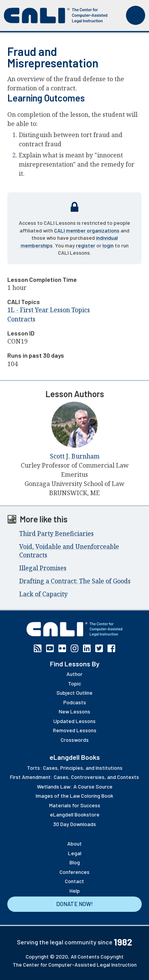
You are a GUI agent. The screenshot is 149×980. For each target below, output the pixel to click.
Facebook (111, 648)
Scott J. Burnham (75, 456)
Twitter (99, 648)
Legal (75, 853)
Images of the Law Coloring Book (74, 796)
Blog (75, 862)
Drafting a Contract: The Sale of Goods (75, 581)
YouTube (50, 648)
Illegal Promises (43, 568)
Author (74, 674)
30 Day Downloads (74, 824)
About (74, 843)
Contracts (21, 319)
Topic (74, 683)
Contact (74, 881)
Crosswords (75, 740)
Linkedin (87, 648)
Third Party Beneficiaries (56, 533)
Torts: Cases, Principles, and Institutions (75, 768)
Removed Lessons (75, 730)
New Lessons (74, 711)
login (108, 245)
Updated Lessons (74, 721)
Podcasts (75, 702)
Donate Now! (74, 904)
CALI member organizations (87, 230)
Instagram (74, 648)
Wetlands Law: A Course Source (75, 786)
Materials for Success (75, 805)
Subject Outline (74, 693)
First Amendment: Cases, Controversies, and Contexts (74, 777)
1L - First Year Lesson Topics (49, 310)
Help (75, 891)
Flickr (62, 648)
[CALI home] (56, 16)
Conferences (74, 872)
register (86, 245)
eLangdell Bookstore (75, 814)
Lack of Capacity (43, 594)
